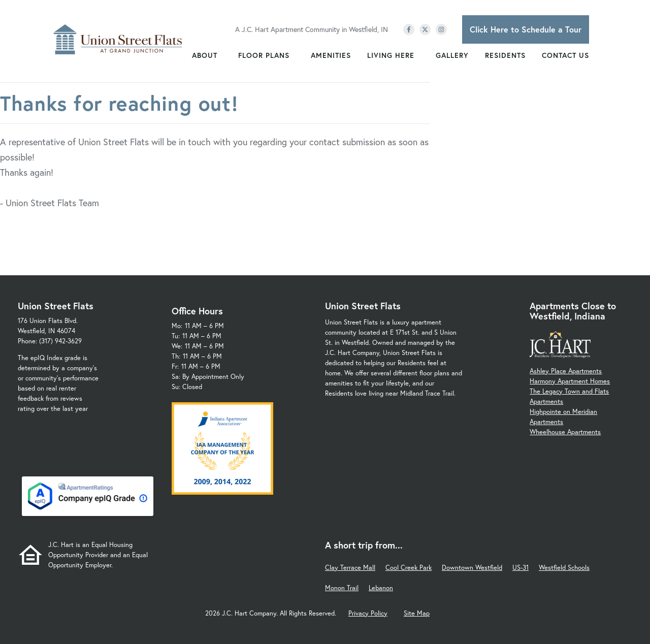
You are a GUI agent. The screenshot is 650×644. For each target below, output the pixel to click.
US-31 (521, 568)
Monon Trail (342, 588)
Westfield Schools (564, 568)
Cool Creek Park (409, 568)
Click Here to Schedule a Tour (526, 29)
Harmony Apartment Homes (570, 381)
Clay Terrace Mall (350, 568)
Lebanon (381, 588)
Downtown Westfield (472, 568)
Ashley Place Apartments (566, 371)
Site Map (417, 613)
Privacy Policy (368, 613)
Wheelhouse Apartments (565, 432)
